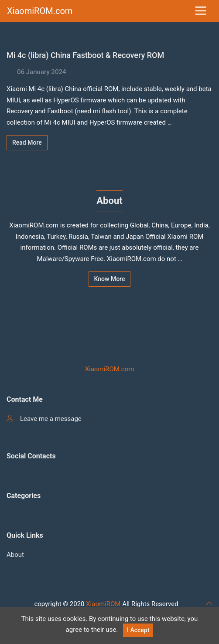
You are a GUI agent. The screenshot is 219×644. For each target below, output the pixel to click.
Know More (110, 279)
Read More (27, 142)
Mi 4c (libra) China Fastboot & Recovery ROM (85, 55)
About (15, 555)
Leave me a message (44, 419)
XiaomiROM (103, 604)
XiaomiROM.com (40, 11)
